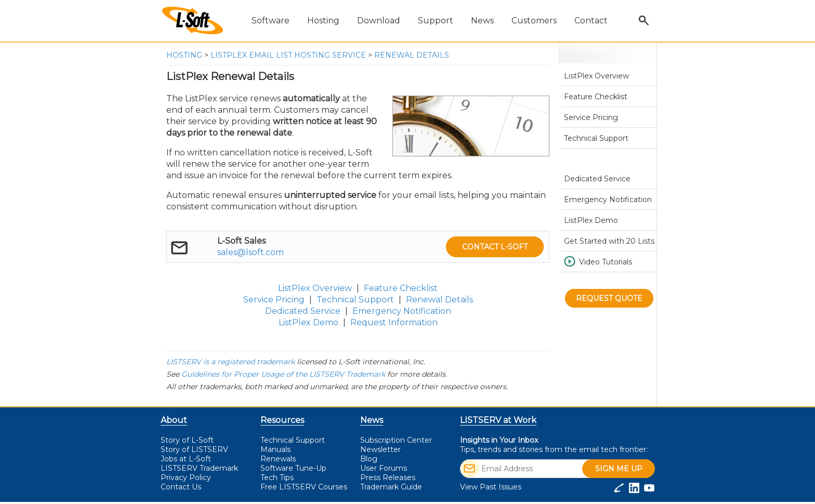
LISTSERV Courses (304, 487)
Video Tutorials (606, 262)
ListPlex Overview (315, 288)
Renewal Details (412, 55)
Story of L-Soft (187, 440)
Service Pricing (274, 300)
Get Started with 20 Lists (609, 241)
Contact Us (181, 487)
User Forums (384, 468)
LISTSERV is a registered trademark (231, 362)
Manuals (275, 449)
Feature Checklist (401, 288)
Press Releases (388, 478)
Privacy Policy (186, 478)
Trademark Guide (391, 487)
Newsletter (380, 449)
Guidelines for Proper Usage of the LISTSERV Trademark (283, 374)
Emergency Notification (402, 311)
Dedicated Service (303, 311)
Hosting (184, 55)
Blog (369, 459)
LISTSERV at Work (498, 420)
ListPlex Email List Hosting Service (288, 55)
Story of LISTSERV (194, 449)
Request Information (394, 322)
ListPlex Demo (308, 322)
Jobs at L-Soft (186, 459)
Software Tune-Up (293, 468)
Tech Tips (277, 478)
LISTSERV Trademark (199, 468)
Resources (282, 420)
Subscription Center (396, 440)
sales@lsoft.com (251, 252)
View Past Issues (491, 487)
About (174, 420)
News (372, 420)
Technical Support (355, 300)
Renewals (278, 459)
